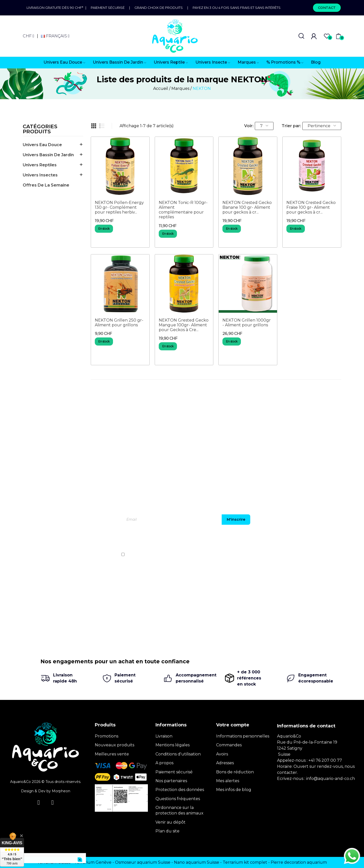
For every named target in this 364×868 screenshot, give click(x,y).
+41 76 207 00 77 (325, 760)
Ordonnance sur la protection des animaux (179, 810)
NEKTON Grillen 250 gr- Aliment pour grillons (119, 323)
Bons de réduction (235, 772)
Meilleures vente (112, 754)
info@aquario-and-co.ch (331, 779)
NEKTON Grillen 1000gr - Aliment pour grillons (247, 323)
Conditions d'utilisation (178, 754)
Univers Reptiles (40, 165)
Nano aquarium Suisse (197, 862)
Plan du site (167, 831)
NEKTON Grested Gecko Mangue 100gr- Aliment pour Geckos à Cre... (184, 325)
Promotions (107, 736)
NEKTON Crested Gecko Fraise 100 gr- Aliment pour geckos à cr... (311, 207)
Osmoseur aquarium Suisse (143, 862)
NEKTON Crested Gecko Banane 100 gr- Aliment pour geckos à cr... (247, 207)
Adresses (225, 763)
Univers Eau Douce (42, 145)
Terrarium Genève (93, 862)
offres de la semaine (46, 185)
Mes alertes (228, 781)
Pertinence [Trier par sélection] (322, 126)
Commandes (229, 745)
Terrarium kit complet (245, 862)
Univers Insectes (40, 175)
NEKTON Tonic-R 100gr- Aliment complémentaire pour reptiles (183, 210)
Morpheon (61, 791)
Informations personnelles (243, 736)
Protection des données (180, 790)
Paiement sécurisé (108, 8)
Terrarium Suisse (54, 862)
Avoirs (222, 754)
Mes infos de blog (234, 790)
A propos (164, 763)
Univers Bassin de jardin (48, 155)
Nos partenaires (171, 781)
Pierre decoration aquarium (299, 862)
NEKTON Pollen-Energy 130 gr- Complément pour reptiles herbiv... (119, 207)
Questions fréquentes (178, 799)
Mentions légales (173, 745)
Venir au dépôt (170, 822)
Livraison (164, 736)
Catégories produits (40, 129)
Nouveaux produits (115, 745)
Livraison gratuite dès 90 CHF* (56, 8)
